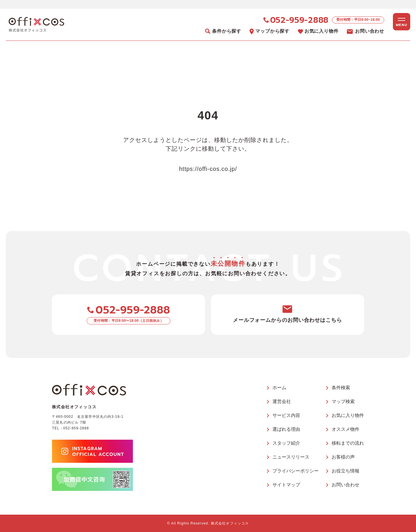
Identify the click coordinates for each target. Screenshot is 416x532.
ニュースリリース (291, 457)
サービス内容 (286, 415)
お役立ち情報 (346, 471)
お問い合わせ (346, 485)
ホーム (279, 388)
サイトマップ (286, 485)
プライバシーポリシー (296, 471)
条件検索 (341, 388)
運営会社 (282, 401)
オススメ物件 (346, 429)
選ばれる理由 (286, 429)
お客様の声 (343, 457)
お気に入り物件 (348, 415)
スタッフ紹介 (286, 443)
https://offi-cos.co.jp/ (208, 169)
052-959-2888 (76, 428)
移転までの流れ (348, 443)
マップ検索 (343, 401)
